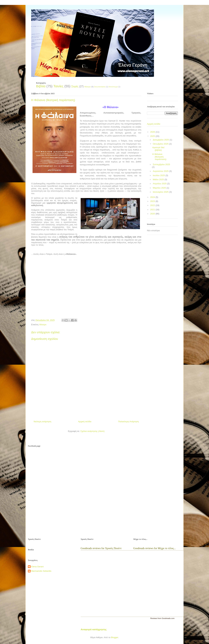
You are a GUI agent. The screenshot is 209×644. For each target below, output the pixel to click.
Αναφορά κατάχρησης (94, 629)
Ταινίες (58, 86)
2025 (153, 136)
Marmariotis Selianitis (41, 571)
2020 (153, 214)
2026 (153, 132)
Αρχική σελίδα (85, 422)
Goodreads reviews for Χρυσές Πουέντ (101, 548)
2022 (153, 205)
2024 (153, 197)
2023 (153, 201)
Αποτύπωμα (113, 87)
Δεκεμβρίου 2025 (161, 140)
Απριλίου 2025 (160, 184)
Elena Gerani (37, 567)
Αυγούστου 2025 (161, 171)
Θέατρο (88, 87)
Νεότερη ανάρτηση (42, 422)
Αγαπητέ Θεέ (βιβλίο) (158, 149)
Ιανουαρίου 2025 (161, 192)
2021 (153, 210)
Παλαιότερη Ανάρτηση (129, 422)
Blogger (114, 637)
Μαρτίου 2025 (160, 188)
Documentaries (100, 87)
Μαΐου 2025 (159, 179)
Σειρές (75, 86)
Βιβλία (41, 86)
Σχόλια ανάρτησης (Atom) (92, 431)
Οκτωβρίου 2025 (161, 144)
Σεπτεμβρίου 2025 (161, 164)
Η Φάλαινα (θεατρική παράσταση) (159, 157)
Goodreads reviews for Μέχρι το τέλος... (154, 548)
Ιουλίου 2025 (159, 175)
